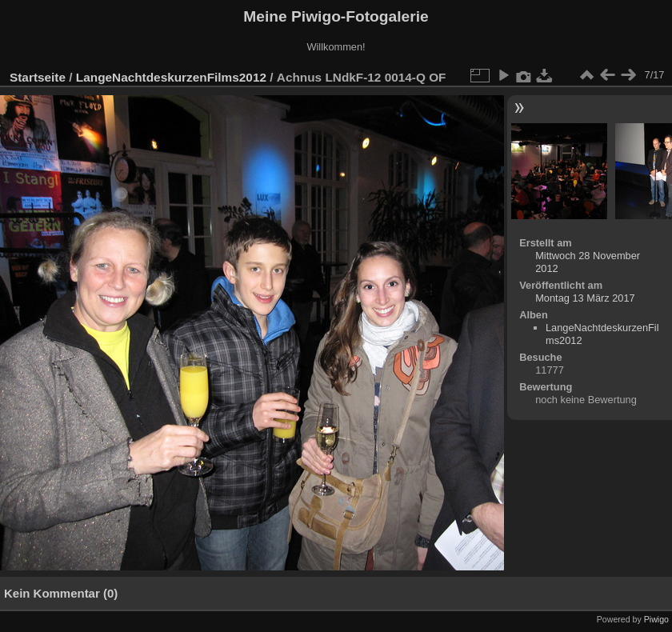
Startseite (38, 77)
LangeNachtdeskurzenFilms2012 (171, 77)
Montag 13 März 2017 (585, 298)
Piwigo (656, 619)
